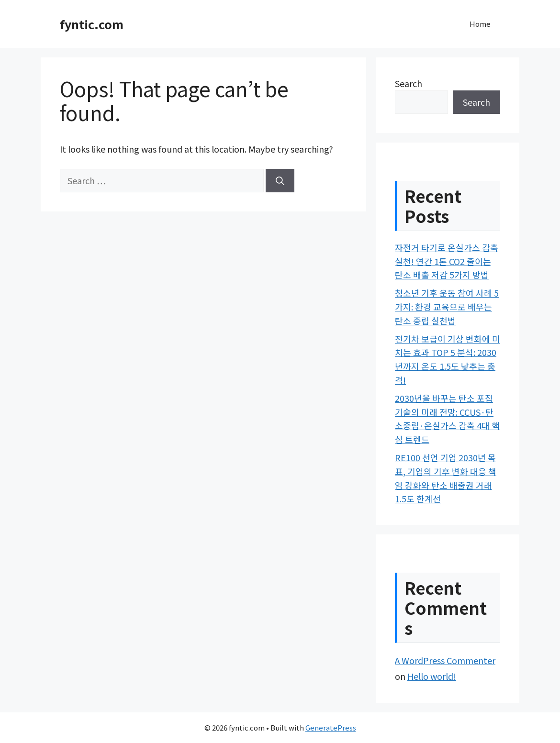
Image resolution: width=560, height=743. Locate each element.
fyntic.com (92, 24)
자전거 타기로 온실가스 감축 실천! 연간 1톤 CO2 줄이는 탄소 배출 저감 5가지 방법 (447, 261)
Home (480, 24)
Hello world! (432, 676)
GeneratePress (331, 727)
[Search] (280, 181)
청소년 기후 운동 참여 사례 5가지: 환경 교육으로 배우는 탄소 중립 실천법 (447, 307)
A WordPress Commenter (445, 660)
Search (409, 83)
